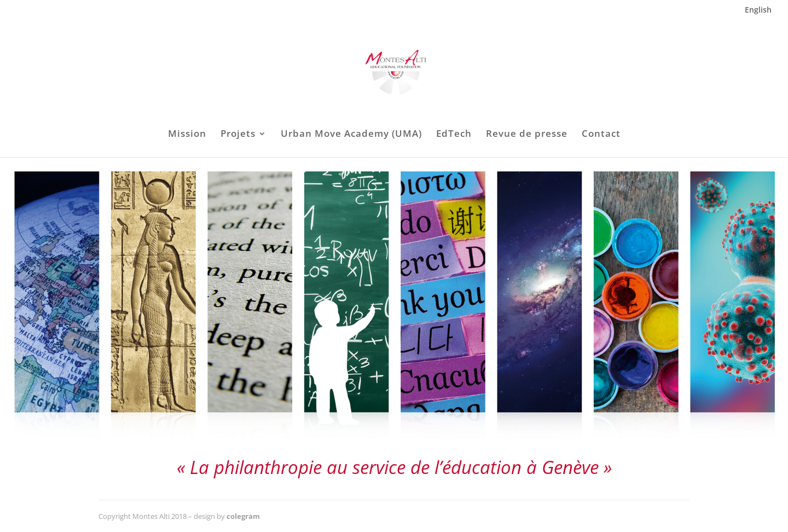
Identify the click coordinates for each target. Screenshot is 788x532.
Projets (238, 135)
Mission (187, 135)
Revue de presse (527, 135)
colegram (243, 516)
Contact (601, 135)
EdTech (454, 135)
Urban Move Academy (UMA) (351, 135)
